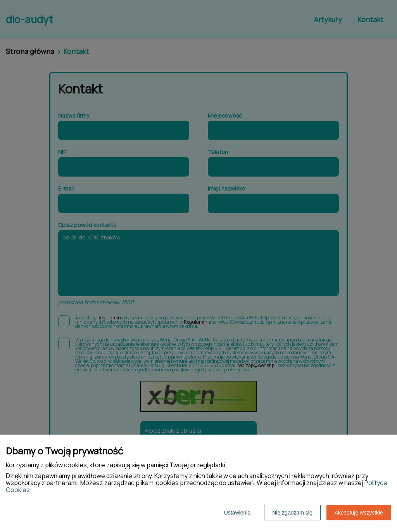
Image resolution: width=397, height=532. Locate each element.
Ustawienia (237, 513)
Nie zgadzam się (292, 513)
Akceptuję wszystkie (359, 513)
